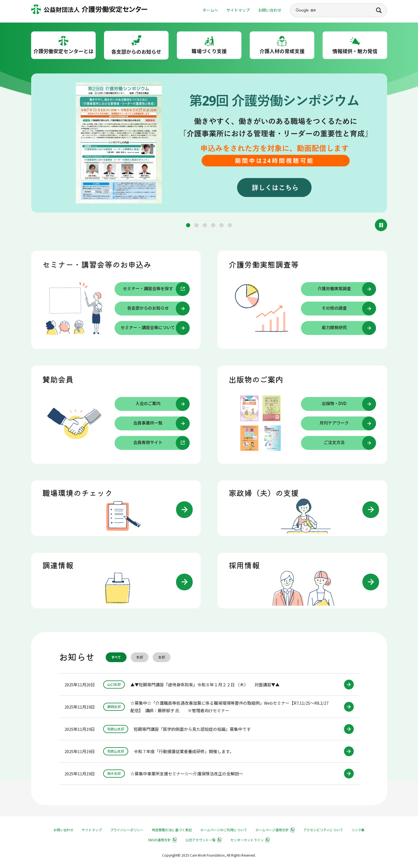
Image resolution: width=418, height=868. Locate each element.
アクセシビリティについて (323, 830)
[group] (209, 144)
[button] (188, 225)
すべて (116, 657)
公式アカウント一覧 (201, 840)
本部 (140, 657)
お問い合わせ (270, 10)
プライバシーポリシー (127, 830)
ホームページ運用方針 (272, 830)
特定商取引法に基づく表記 (172, 830)
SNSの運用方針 (159, 840)
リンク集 (358, 830)
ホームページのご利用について (224, 830)
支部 (162, 657)
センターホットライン (247, 840)
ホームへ (210, 10)
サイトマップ (238, 10)
